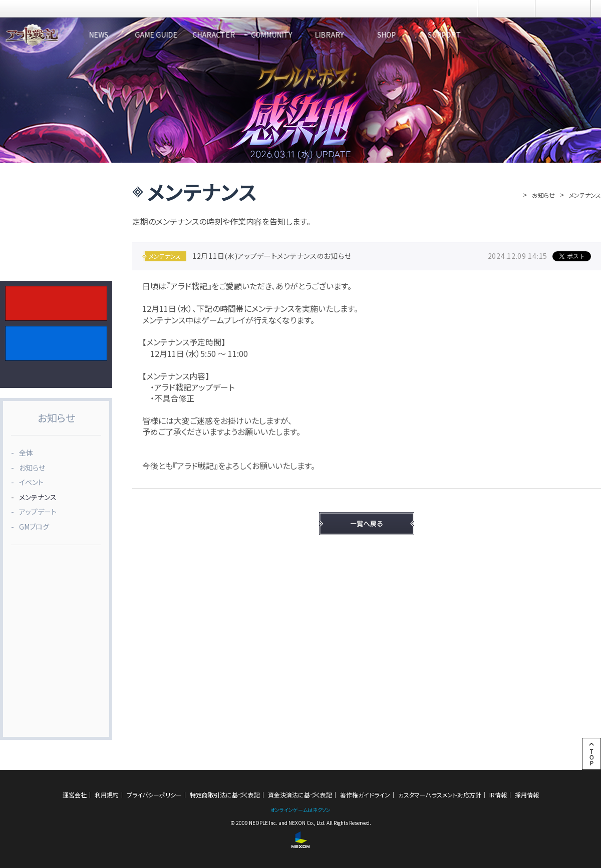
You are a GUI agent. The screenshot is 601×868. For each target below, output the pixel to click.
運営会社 (75, 795)
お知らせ (543, 195)
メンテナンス (38, 497)
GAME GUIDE (188, 35)
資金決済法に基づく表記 (300, 795)
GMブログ (34, 527)
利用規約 (107, 795)
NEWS (113, 35)
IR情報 (498, 795)
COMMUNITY (338, 35)
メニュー (563, 9)
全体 (26, 453)
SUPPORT (563, 35)
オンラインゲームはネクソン (300, 810)
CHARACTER (263, 35)
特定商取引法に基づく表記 (225, 795)
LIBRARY (413, 35)
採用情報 (527, 795)
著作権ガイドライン (365, 795)
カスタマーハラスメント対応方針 (440, 795)
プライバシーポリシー (154, 795)
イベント (31, 482)
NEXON (29, 9)
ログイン (507, 9)
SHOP (489, 35)
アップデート (38, 512)
